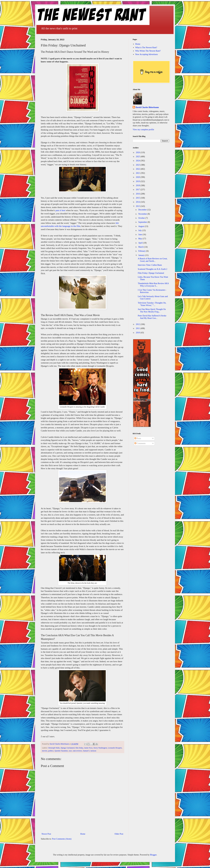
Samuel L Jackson (89, 751)
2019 (138, 181)
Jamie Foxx (88, 748)
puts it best (60, 210)
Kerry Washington (100, 748)
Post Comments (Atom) (62, 839)
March (141, 247)
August (141, 226)
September (143, 222)
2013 (138, 206)
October (142, 218)
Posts (138, 438)
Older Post (119, 834)
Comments (140, 443)
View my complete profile (143, 130)
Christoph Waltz (54, 748)
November (143, 214)
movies (45, 751)
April (141, 243)
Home (83, 834)
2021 (138, 173)
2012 (138, 324)
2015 (138, 198)
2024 (138, 161)
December (143, 210)
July (140, 230)
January (142, 255)
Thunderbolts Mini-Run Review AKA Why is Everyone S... (153, 285)
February (142, 251)
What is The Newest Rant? (146, 48)
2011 (138, 328)
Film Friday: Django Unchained (151, 273)
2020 (138, 177)
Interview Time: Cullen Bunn (150, 265)
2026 (138, 152)
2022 (138, 169)
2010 (138, 333)
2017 (138, 190)
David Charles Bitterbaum (147, 107)
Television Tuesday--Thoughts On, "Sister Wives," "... (152, 304)
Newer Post (46, 834)
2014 (138, 202)
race (70, 751)
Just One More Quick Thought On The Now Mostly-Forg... (152, 311)
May (140, 239)
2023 (138, 165)
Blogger (153, 855)
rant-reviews (77, 751)
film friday (79, 748)
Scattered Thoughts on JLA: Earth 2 (153, 269)
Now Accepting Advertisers (147, 54)
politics (51, 751)
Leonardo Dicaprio (115, 748)
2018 (138, 185)
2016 (138, 194)
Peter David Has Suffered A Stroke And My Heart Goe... (152, 317)
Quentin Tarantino (61, 751)
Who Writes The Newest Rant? (148, 51)
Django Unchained (68, 748)
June (140, 235)
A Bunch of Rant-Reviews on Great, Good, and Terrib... (153, 260)
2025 (138, 157)
